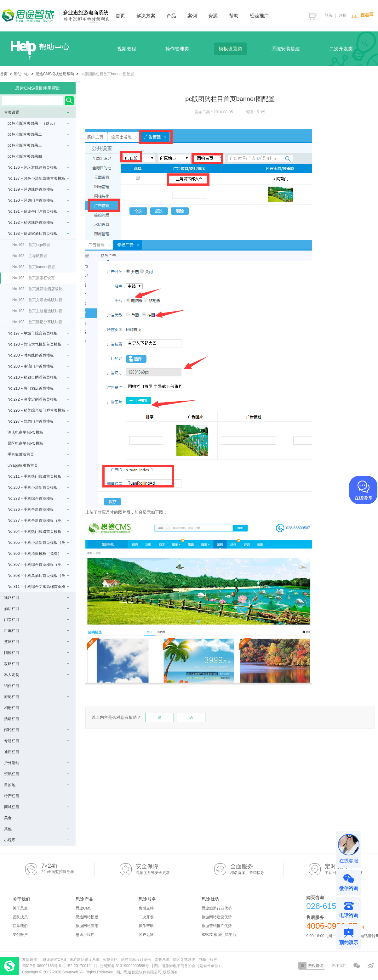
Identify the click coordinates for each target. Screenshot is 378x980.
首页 (4, 74)
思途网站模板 (87, 917)
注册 (343, 15)
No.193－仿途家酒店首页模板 (38, 234)
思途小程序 (85, 935)
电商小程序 (208, 960)
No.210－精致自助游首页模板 (38, 377)
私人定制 (37, 675)
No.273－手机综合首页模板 (38, 498)
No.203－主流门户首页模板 (38, 366)
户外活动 (37, 763)
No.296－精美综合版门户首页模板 (38, 410)
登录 (329, 15)
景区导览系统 (184, 960)
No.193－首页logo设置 (31, 245)
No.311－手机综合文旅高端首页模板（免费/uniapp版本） (38, 588)
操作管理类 (177, 49)
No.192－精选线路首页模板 (38, 222)
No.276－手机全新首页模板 (38, 510)
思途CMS (84, 908)
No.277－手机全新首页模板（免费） (38, 522)
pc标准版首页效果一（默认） (38, 123)
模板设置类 (230, 49)
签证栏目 (37, 642)
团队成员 (20, 917)
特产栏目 (12, 796)
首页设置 (37, 112)
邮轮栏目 (37, 730)
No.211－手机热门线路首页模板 (38, 476)
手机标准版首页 (38, 454)
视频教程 (127, 49)
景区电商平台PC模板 (38, 443)
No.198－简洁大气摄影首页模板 (38, 344)
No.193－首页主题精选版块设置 (37, 313)
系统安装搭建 (286, 49)
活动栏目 (12, 719)
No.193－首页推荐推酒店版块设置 (37, 291)
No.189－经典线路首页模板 (38, 189)
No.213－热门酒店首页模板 (38, 388)
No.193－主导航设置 (30, 256)
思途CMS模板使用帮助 (55, 74)
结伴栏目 (12, 686)
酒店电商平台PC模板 (38, 432)
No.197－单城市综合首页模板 (38, 333)
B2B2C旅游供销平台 (219, 935)
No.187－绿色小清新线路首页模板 (38, 178)
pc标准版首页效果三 (38, 145)
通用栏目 (12, 752)
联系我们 (20, 926)
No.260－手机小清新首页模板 (38, 487)
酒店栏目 (37, 609)
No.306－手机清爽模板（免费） (38, 554)
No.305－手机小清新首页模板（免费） (38, 544)
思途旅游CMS (54, 960)
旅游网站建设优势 (217, 917)
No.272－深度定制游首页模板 (38, 399)
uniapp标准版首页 (38, 465)
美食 (8, 818)
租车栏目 (37, 631)
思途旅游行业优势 (217, 908)
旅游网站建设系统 (84, 960)
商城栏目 (37, 807)
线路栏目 (37, 598)
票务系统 (162, 960)
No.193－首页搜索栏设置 (34, 278)
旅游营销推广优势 (217, 926)
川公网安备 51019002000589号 (122, 966)
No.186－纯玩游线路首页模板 (38, 167)
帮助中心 (21, 74)
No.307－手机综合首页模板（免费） (38, 566)
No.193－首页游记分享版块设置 (37, 324)
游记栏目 (37, 697)
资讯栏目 (37, 774)
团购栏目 (37, 653)
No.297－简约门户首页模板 (38, 421)
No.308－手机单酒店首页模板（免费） (38, 577)
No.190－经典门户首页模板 (38, 200)
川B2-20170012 (78, 966)
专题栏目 (37, 741)
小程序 (37, 840)
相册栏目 (12, 708)
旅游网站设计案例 (136, 960)
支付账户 (20, 935)
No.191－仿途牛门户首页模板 (38, 211)
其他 (37, 829)
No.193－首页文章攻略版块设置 (37, 302)
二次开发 (146, 917)
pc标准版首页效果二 (38, 134)
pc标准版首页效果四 (25, 156)
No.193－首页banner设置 (34, 267)
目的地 (37, 785)
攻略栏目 (37, 664)
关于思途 (20, 908)
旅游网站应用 (87, 926)
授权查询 (312, 966)
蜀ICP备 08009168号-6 (42, 966)
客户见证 (146, 935)
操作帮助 (146, 926)
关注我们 (339, 966)
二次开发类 (341, 49)
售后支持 (146, 908)
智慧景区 (110, 960)
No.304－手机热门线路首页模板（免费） (38, 533)
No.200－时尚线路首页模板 (38, 355)
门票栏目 (37, 620)
